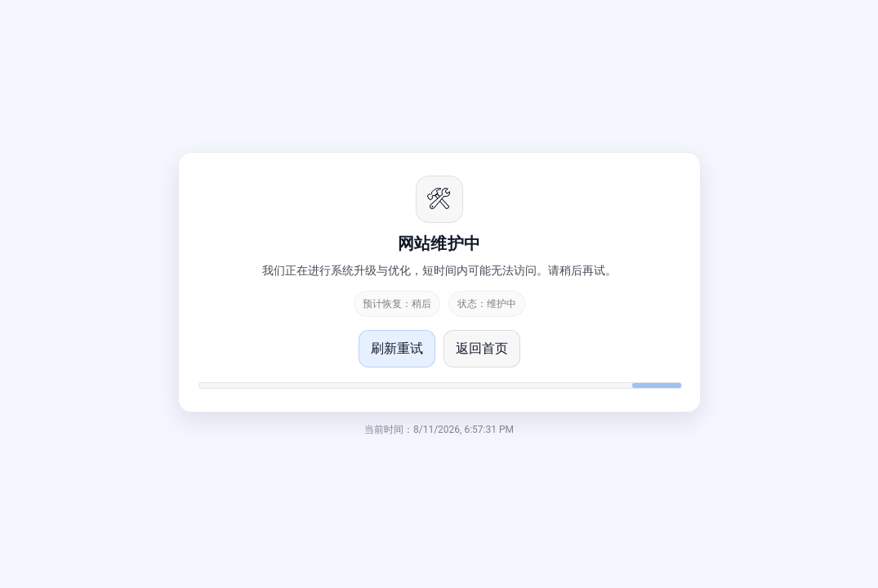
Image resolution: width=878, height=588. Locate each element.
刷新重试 (397, 348)
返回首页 (482, 348)
